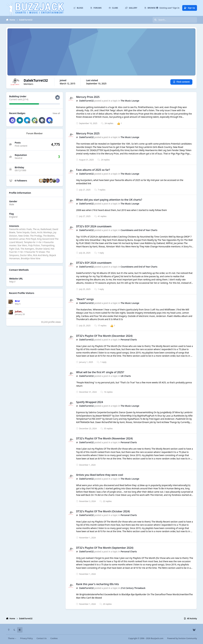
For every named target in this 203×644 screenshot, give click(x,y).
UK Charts (126, 376)
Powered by (182, 638)
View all (56, 113)
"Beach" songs (85, 299)
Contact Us (42, 638)
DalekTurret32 (87, 101)
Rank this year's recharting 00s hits (98, 584)
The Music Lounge (130, 101)
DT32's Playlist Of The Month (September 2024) (105, 548)
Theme (12, 638)
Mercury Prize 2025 (88, 97)
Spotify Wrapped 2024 (90, 402)
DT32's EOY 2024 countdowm (94, 226)
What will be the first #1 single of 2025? (100, 372)
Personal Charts (129, 340)
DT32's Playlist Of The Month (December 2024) (104, 336)
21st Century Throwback (133, 588)
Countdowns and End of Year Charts (139, 230)
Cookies (54, 638)
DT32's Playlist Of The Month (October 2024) (103, 511)
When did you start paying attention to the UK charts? (109, 200)
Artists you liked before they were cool (100, 475)
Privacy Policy (26, 638)
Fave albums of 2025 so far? (93, 170)
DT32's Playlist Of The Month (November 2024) (104, 438)
